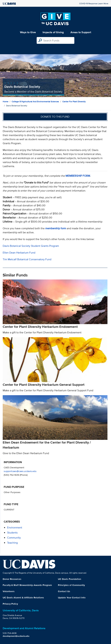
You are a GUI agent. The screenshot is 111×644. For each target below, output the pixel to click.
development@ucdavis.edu (16, 636)
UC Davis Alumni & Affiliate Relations (23, 598)
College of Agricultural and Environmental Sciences (35, 101)
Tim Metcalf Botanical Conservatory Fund (27, 259)
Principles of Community (71, 585)
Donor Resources (12, 579)
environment (15, 528)
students (12, 533)
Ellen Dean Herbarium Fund (19, 253)
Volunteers (9, 591)
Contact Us (64, 591)
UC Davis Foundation (70, 579)
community (14, 538)
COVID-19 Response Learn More (94, 3)
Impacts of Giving (53, 32)
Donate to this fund (55, 117)
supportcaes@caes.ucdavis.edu (20, 471)
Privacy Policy (10, 604)
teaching (12, 543)
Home (5, 101)
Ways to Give (28, 32)
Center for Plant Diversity (74, 101)
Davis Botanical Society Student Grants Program (31, 246)
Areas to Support (81, 32)
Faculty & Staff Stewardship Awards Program (27, 585)
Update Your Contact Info (72, 598)
